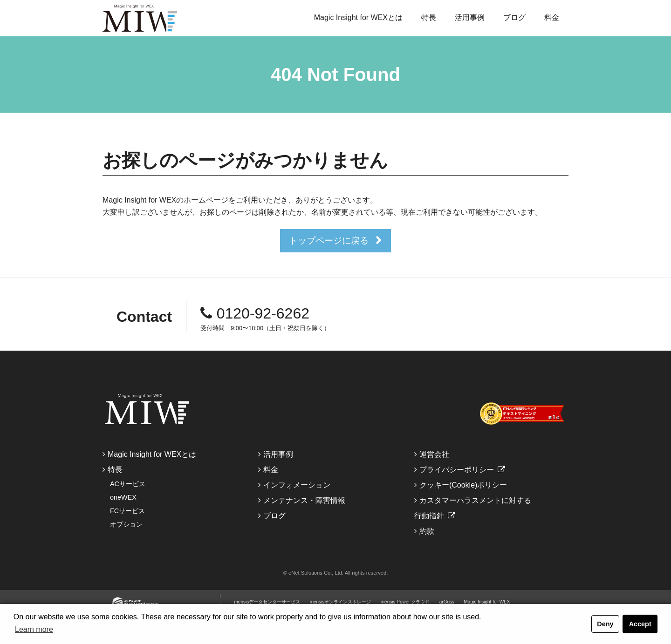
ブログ (514, 17)
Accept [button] (640, 624)
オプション (126, 524)
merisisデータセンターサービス (267, 602)
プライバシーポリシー (457, 470)
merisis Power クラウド (405, 602)
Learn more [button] (34, 629)
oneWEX (123, 497)
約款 (427, 531)
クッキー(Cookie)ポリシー (463, 485)
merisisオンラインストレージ (341, 602)
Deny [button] (605, 624)
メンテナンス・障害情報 (304, 500)
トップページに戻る (329, 241)
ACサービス (128, 484)
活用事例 (470, 17)
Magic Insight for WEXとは (358, 17)
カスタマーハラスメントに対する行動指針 (473, 508)
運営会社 (434, 454)
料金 (552, 17)
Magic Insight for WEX (487, 602)
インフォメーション (297, 485)
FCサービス (127, 511)
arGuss (447, 602)
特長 (429, 17)
